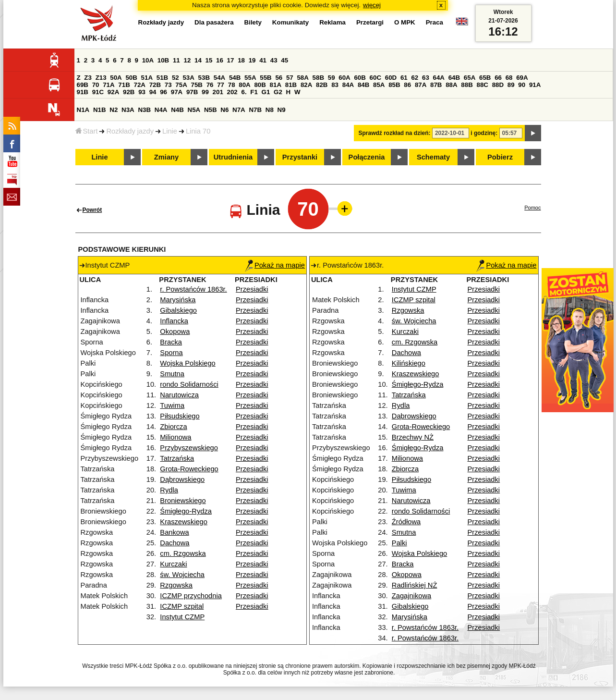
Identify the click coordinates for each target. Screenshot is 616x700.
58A (302, 78)
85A (379, 85)
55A (250, 78)
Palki (399, 543)
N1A (83, 110)
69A (522, 78)
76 (210, 85)
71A (109, 85)
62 (415, 78)
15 (209, 60)
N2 (114, 110)
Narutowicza (179, 395)
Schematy (433, 157)
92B (129, 92)
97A (177, 92)
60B (360, 78)
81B (291, 85)
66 (498, 78)
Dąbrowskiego (182, 479)
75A (181, 85)
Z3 (88, 78)
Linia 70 (198, 131)
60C (375, 78)
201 (218, 92)
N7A (239, 110)
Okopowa (175, 332)
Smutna (172, 374)
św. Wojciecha (182, 575)
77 (221, 85)
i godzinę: (484, 133)
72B (155, 85)
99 (205, 92)
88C (483, 85)
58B (318, 78)
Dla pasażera (214, 22)
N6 (224, 110)
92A (113, 92)
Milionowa (175, 437)
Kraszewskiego (184, 522)
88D (498, 85)
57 (290, 78)
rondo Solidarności (189, 384)
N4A (161, 110)
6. (244, 92)
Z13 (101, 78)
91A (535, 85)
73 (168, 85)
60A (344, 78)
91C (98, 92)
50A (116, 78)
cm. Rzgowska (183, 553)
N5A (194, 110)
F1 (254, 92)
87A (421, 85)
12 (187, 60)
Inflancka (174, 321)
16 (220, 60)
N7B (255, 110)
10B (163, 60)
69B (83, 85)
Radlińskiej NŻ (414, 585)
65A (470, 78)
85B (394, 85)
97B (192, 92)
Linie (170, 131)
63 (426, 78)
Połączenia (367, 157)
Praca (435, 22)
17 (231, 60)
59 (332, 78)
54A (219, 78)
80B (260, 85)
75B (197, 85)
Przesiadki (252, 289)
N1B (100, 110)
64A (439, 78)
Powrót (92, 210)
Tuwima (172, 405)
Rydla (169, 490)
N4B (177, 110)
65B (485, 78)
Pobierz (500, 157)
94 (153, 92)
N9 (282, 110)
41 (263, 60)
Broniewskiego (183, 501)
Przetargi (370, 22)
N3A (128, 110)
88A (451, 85)
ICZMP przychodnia (191, 596)
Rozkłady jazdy (130, 131)
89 (511, 85)
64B (454, 78)
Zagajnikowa (411, 596)
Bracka (171, 342)
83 (335, 85)
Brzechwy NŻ (413, 437)
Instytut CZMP (182, 617)
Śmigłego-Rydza (186, 511)
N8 (270, 110)
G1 (266, 92)
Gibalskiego (178, 310)
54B (235, 78)
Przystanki (300, 157)
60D (391, 78)
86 (407, 85)
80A (244, 85)
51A (147, 78)
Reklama (332, 22)
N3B (144, 110)
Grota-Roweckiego (189, 469)
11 (176, 60)
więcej (372, 5)
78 (232, 85)
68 (509, 78)
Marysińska (178, 300)
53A (188, 78)
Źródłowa (406, 522)
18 (241, 60)
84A (348, 85)
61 (404, 78)
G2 (278, 92)
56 (279, 78)
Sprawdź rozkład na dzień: (395, 133)
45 (284, 60)
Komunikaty (290, 22)
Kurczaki (173, 564)
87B (436, 85)
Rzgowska (176, 585)
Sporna (171, 353)
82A (306, 85)
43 (274, 60)
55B (266, 78)
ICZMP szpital (182, 606)
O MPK (405, 22)
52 (175, 78)
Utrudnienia (233, 157)
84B (363, 85)
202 (232, 92)
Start (87, 131)
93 (142, 92)
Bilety (253, 22)
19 (252, 60)
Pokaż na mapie (275, 265)
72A (140, 85)
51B (162, 78)
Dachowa (175, 543)
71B (124, 85)
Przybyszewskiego (189, 448)
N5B (211, 110)
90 (522, 85)
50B (131, 78)
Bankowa (174, 532)
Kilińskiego (409, 363)
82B (322, 85)
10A (148, 60)
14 (198, 60)
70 (96, 85)
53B (204, 78)
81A (276, 85)
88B (467, 85)
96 (163, 92)
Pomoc (532, 208)
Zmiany (166, 157)
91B (83, 92)
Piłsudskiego (180, 416)
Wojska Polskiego (187, 363)
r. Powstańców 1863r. (193, 289)
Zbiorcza (173, 427)
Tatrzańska (177, 458)
